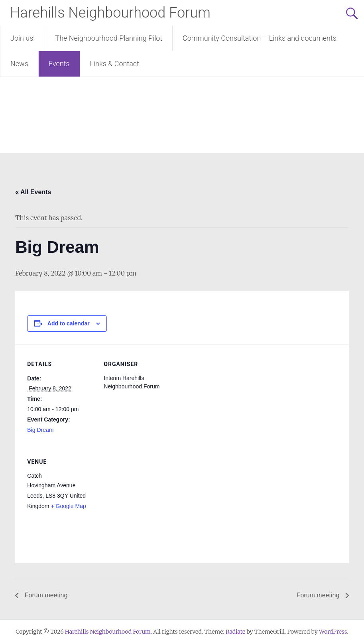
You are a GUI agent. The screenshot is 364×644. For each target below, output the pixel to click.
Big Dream (40, 430)
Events (59, 64)
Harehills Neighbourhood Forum (110, 13)
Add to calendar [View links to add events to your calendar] (69, 323)
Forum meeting (45, 595)
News (19, 64)
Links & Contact (115, 64)
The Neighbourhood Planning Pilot (109, 38)
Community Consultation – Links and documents (260, 38)
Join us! (23, 38)
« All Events (33, 192)
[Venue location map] (146, 497)
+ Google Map (68, 506)
